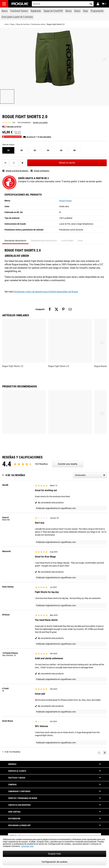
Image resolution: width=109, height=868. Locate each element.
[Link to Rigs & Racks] (36, 11)
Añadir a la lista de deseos (15, 171)
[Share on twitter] (56, 309)
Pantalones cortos (38, 24)
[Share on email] (70, 309)
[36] (61, 150)
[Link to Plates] (77, 11)
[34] (48, 150)
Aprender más (27, 846)
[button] (91, 4)
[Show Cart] (104, 4)
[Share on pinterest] (63, 309)
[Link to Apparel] (86, 11)
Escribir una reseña (40, 123)
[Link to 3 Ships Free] (17, 17)
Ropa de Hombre (23, 24)
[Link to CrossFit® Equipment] (53, 11)
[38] (74, 150)
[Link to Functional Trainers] (19, 11)
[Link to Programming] (97, 11)
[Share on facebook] (50, 309)
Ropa (12, 24)
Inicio (7, 24)
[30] (22, 150)
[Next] (105, 753)
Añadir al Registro (40, 171)
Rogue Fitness (65, 201)
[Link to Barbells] (69, 11)
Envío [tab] (80, 241)
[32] (35, 150)
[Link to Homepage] (20, 4)
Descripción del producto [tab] (15, 241)
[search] (63, 4)
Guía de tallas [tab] (67, 241)
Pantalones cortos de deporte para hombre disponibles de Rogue (46, 292)
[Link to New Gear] (5, 11)
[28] (8, 150)
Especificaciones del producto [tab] (44, 241)
